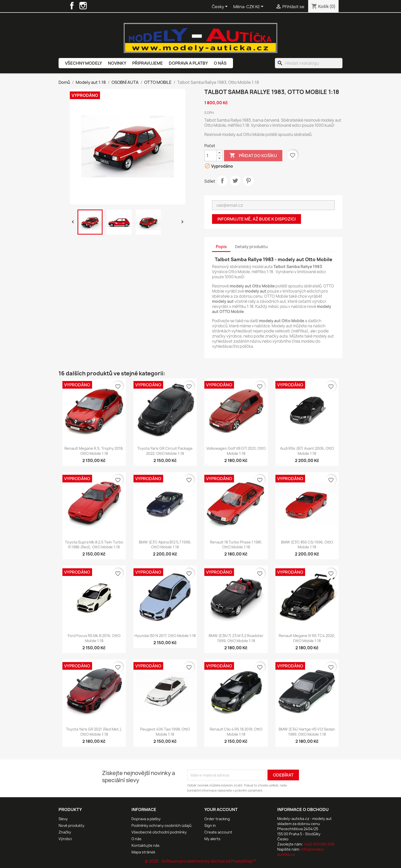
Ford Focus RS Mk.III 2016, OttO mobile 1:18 (94, 638)
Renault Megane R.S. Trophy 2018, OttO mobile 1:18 (94, 451)
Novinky (117, 63)
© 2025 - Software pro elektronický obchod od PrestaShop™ (201, 861)
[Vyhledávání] (309, 63)
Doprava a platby (188, 63)
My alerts (212, 839)
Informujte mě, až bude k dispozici (257, 219)
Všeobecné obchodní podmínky (159, 832)
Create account (218, 832)
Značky (65, 832)
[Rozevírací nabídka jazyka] (221, 7)
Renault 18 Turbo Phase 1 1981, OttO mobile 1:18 (236, 545)
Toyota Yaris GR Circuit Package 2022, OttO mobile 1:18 (165, 451)
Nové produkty (71, 825)
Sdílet (222, 181)
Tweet (235, 181)
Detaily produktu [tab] (251, 247)
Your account (221, 809)
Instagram (83, 6)
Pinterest (248, 181)
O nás (220, 63)
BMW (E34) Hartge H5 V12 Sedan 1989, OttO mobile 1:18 (307, 732)
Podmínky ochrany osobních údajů (161, 825)
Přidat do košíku (253, 156)
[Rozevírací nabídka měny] (256, 7)
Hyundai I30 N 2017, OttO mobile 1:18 (165, 636)
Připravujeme (148, 63)
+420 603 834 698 (319, 844)
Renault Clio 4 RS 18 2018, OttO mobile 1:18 (236, 732)
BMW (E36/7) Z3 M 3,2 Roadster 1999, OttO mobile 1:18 (236, 638)
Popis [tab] (221, 247)
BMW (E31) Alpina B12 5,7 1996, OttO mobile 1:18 (165, 545)
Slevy (63, 819)
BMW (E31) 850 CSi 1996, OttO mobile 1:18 (307, 545)
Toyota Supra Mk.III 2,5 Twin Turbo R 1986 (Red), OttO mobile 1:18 (94, 545)
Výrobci (65, 839)
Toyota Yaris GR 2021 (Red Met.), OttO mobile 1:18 (94, 732)
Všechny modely (83, 63)
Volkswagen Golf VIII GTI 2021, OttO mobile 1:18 (236, 451)
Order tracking (217, 819)
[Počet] (210, 156)
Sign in (210, 825)
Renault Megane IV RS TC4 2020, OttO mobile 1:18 (307, 638)
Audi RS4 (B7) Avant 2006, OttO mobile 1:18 (307, 451)
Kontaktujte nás (146, 845)
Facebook (72, 6)
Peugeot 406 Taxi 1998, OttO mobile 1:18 (165, 732)
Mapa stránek (143, 852)
